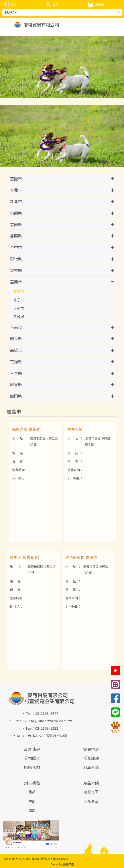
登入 (14, 5)
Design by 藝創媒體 (62, 864)
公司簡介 (32, 758)
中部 (32, 801)
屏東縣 (16, 384)
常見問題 (91, 758)
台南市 (16, 327)
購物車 (99, 5)
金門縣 (16, 396)
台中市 (16, 247)
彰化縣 (16, 259)
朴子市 (19, 300)
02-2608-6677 (47, 713)
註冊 (55, 5)
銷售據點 (32, 783)
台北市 (16, 190)
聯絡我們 (32, 767)
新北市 (16, 201)
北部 (32, 792)
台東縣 (16, 373)
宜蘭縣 (16, 224)
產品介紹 (91, 783)
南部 (32, 811)
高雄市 (16, 350)
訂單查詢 (91, 767)
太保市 (19, 308)
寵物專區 (91, 792)
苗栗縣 (16, 236)
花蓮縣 (16, 361)
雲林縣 (16, 270)
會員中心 (91, 749)
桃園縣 (16, 213)
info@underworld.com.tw (50, 721)
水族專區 (91, 801)
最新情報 (32, 749)
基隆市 (16, 179)
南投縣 (16, 338)
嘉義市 (16, 282)
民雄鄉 (19, 317)
